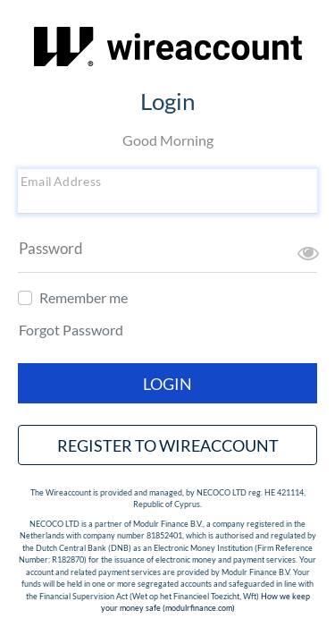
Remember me (84, 297)
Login (167, 384)
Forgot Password (71, 330)
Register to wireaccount (168, 445)
